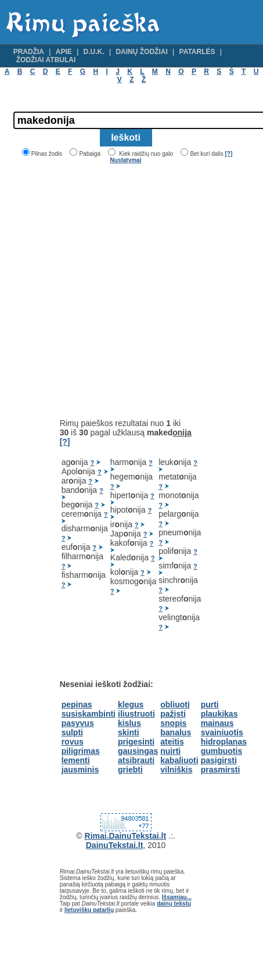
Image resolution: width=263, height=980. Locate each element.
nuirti (170, 751)
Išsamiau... (177, 897)
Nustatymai (126, 160)
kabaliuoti (179, 760)
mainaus (217, 723)
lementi (76, 760)
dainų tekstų (174, 904)
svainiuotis (222, 732)
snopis (173, 723)
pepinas (77, 704)
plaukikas (219, 714)
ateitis (172, 742)
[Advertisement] (109, 291)
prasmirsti (221, 770)
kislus (129, 723)
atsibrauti (136, 760)
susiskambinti (89, 714)
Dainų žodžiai (141, 52)
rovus (73, 742)
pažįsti (173, 714)
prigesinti (136, 742)
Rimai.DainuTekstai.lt (126, 836)
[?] (228, 154)
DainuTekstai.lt (115, 845)
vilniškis (176, 770)
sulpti (72, 732)
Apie (64, 52)
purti (210, 704)
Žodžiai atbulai (46, 60)
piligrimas (81, 751)
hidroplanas (224, 742)
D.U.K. (94, 52)
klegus (131, 704)
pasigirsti (219, 760)
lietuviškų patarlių (89, 910)
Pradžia (29, 52)
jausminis (80, 770)
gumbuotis (222, 751)
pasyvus (78, 723)
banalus (176, 732)
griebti (130, 770)
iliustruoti (136, 714)
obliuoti (175, 704)
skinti (129, 732)
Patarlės (197, 52)
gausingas (138, 751)
